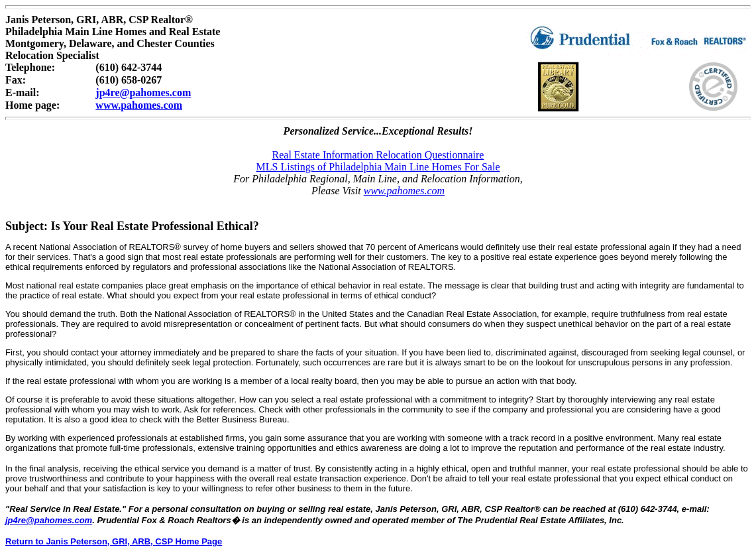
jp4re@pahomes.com (143, 93)
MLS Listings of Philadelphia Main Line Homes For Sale (378, 167)
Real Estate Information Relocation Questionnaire (378, 155)
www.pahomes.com (139, 105)
